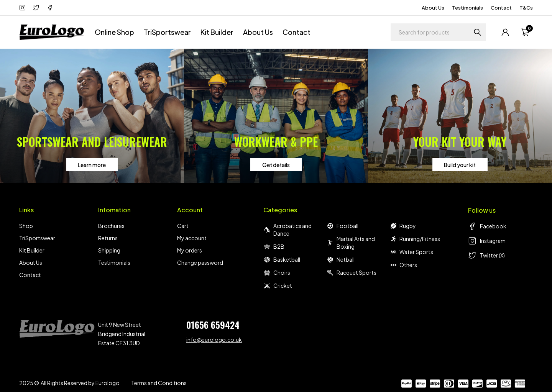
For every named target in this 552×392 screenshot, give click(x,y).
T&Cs (526, 8)
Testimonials (467, 8)
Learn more (92, 165)
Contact (501, 8)
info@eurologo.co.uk (214, 340)
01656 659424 (213, 325)
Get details (276, 165)
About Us (433, 8)
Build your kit (460, 165)
